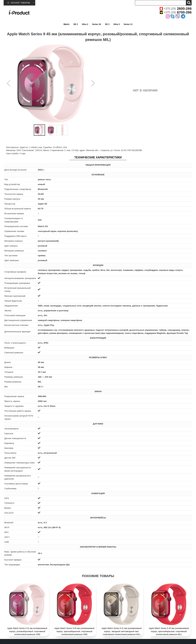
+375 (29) (176, 9)
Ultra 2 (85, 24)
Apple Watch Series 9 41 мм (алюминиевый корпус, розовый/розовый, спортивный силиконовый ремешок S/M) (27, 631)
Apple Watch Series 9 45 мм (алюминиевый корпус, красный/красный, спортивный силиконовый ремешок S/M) (74, 631)
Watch (66, 24)
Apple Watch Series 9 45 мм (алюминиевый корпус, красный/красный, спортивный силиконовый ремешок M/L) (169, 631)
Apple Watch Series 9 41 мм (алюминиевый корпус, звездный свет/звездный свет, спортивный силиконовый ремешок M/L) (122, 631)
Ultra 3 (117, 24)
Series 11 (128, 24)
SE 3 (107, 24)
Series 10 (97, 24)
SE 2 (76, 24)
